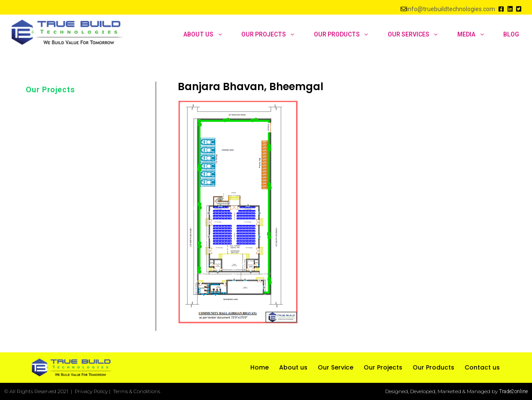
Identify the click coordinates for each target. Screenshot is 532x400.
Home (260, 367)
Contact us (482, 367)
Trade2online (513, 391)
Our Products (433, 367)
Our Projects (50, 89)
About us (293, 367)
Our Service (336, 367)
